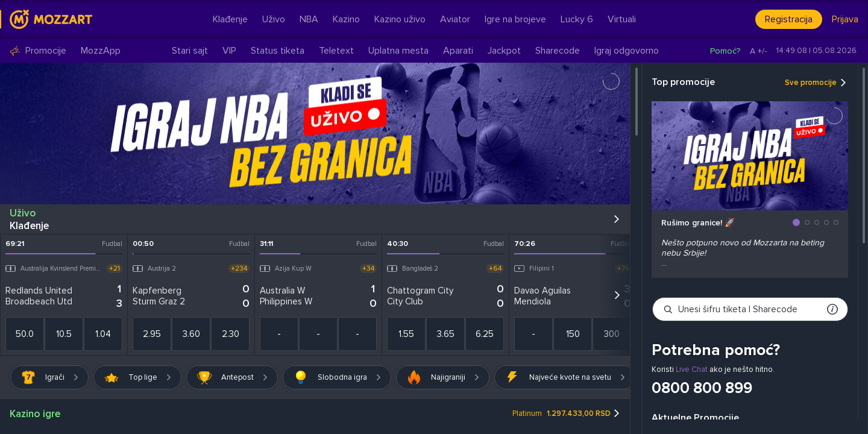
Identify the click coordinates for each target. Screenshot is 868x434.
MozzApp (101, 51)
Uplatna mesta (398, 51)
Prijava (845, 19)
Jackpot (504, 51)
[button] (796, 222)
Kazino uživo (400, 19)
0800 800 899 (702, 388)
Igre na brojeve (515, 19)
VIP (229, 51)
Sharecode (558, 51)
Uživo (274, 19)
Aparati (458, 51)
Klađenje (230, 19)
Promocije (38, 51)
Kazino (346, 19)
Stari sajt (190, 51)
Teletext (336, 51)
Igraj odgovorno (627, 51)
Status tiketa (278, 51)
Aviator (455, 19)
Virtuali (622, 19)
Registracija (789, 19)
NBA (309, 19)
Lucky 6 (577, 19)
